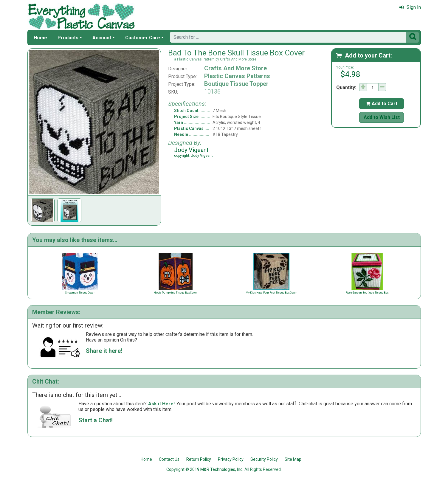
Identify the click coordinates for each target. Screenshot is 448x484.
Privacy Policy (231, 459)
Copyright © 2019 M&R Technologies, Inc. (205, 469)
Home (40, 38)
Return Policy (199, 459)
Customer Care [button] (143, 38)
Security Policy (264, 459)
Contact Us (169, 459)
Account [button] (102, 38)
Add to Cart (382, 104)
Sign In (410, 7)
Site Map (293, 459)
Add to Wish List (382, 117)
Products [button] (68, 38)
